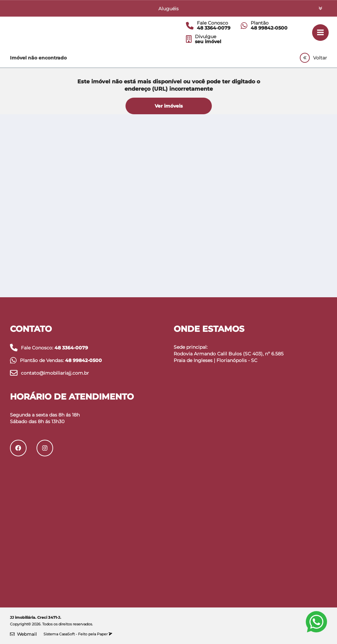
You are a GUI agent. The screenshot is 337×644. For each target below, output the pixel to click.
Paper (105, 634)
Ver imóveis (169, 106)
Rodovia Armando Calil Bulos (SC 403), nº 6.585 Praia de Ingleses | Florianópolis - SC (229, 357)
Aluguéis (168, 9)
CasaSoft (67, 634)
